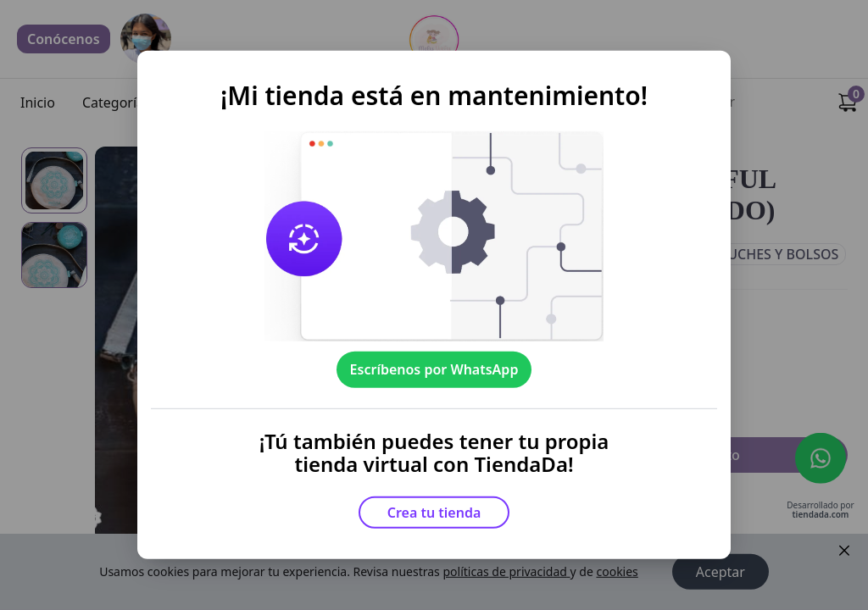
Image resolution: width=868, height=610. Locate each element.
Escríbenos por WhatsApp (434, 369)
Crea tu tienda (434, 513)
